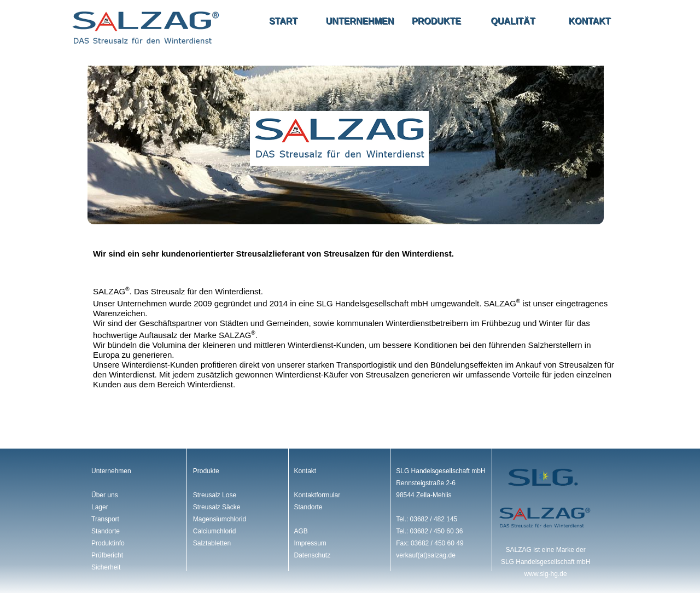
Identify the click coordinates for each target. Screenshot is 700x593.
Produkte (436, 21)
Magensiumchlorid (220, 519)
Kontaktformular (317, 495)
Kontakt (589, 21)
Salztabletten (212, 543)
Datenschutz (312, 555)
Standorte (106, 531)
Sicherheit (106, 567)
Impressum (310, 543)
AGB (301, 531)
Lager (100, 507)
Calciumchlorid (215, 531)
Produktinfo (108, 543)
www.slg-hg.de (546, 574)
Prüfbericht (107, 555)
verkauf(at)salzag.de (426, 555)
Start (283, 21)
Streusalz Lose (215, 495)
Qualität (513, 21)
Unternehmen (360, 21)
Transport (105, 519)
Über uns (105, 495)
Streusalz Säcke (217, 507)
